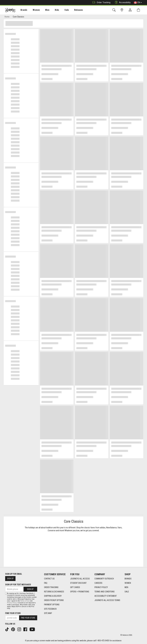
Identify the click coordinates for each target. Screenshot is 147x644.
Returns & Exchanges (54, 592)
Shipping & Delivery (53, 596)
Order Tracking (101, 3)
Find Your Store (13, 613)
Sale (63, 10)
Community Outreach (104, 579)
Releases (74, 10)
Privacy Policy (101, 587)
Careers (98, 583)
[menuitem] (22, 10)
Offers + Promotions (80, 592)
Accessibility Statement (106, 596)
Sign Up (10, 579)
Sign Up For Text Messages (18, 585)
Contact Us (49, 579)
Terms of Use (25, 601)
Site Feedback (50, 609)
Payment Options (52, 605)
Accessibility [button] (122, 3)
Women (34, 10)
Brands (22, 10)
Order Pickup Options (54, 600)
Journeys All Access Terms (107, 600)
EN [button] (138, 3)
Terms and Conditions (105, 592)
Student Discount (78, 583)
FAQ (46, 583)
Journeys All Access (80, 579)
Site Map (48, 613)
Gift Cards (75, 587)
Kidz (54, 10)
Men (45, 10)
